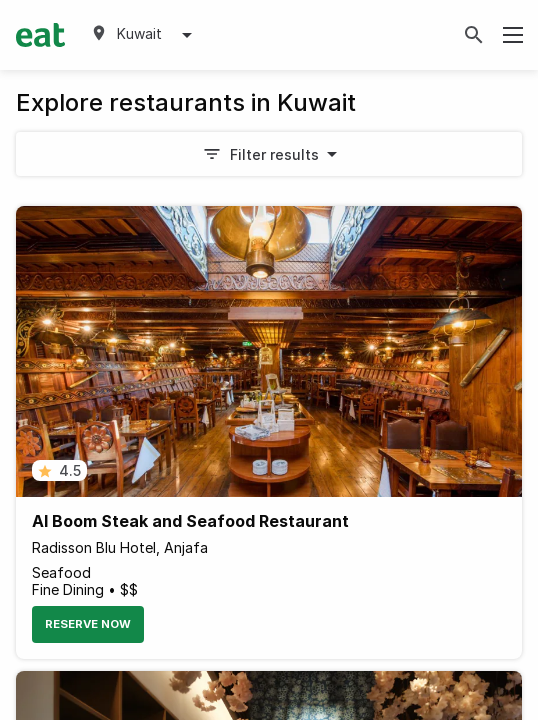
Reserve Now (88, 624)
